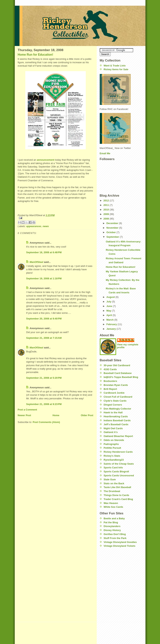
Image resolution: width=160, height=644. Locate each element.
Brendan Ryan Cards (116, 385)
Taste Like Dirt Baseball (117, 487)
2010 (107, 210)
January (111, 329)
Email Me (105, 153)
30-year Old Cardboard (117, 365)
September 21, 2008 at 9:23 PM (44, 404)
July (109, 302)
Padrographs (111, 444)
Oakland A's (111, 432)
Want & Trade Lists (115, 66)
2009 (107, 214)
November (113, 228)
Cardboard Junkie (114, 393)
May (109, 311)
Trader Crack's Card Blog (118, 499)
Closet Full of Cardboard (118, 397)
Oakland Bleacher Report (118, 436)
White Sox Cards (113, 507)
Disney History (112, 530)
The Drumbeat (112, 491)
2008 (107, 219)
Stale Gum (110, 479)
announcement (46, 160)
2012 (107, 201)
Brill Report (110, 389)
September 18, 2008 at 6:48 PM (44, 252)
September (113, 237)
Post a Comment (27, 410)
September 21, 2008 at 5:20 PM (44, 378)
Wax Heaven (111, 503)
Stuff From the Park (115, 538)
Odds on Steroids (114, 440)
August (111, 297)
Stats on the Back (114, 483)
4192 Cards (110, 369)
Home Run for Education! (36, 55)
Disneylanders (112, 526)
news (46, 226)
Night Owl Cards (113, 428)
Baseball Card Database (118, 373)
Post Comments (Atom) (46, 422)
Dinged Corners (113, 405)
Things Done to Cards (116, 495)
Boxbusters (111, 381)
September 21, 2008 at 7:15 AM (44, 338)
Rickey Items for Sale (116, 69)
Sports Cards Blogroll (116, 472)
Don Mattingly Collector (117, 409)
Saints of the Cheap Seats (119, 464)
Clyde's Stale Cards (115, 401)
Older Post (87, 415)
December (113, 223)
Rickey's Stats (112, 456)
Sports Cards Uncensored (119, 475)
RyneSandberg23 (114, 460)
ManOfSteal (36, 262)
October (111, 232)
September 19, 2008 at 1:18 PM (44, 278)
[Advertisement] (111, 573)
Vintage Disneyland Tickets (120, 546)
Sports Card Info (113, 468)
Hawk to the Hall (113, 412)
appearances (34, 226)
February (112, 324)
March (110, 320)
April (109, 315)
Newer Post (24, 415)
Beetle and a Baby (114, 518)
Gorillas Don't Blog (115, 534)
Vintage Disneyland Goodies (120, 542)
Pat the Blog (111, 522)
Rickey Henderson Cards (118, 452)
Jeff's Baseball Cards (116, 424)
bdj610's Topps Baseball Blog (121, 377)
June (110, 306)
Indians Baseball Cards (117, 420)
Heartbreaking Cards (116, 416)
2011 (107, 205)
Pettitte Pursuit (112, 448)
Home (56, 415)
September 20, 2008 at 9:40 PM (44, 319)
